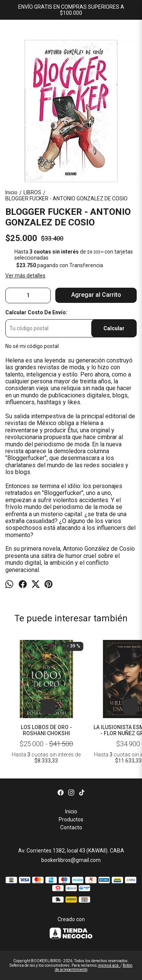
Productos (71, 819)
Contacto (71, 827)
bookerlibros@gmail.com (71, 860)
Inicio (71, 811)
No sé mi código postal (32, 346)
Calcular (114, 328)
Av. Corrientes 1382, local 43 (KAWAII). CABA (71, 851)
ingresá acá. (109, 965)
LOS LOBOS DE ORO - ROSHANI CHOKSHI (46, 730)
